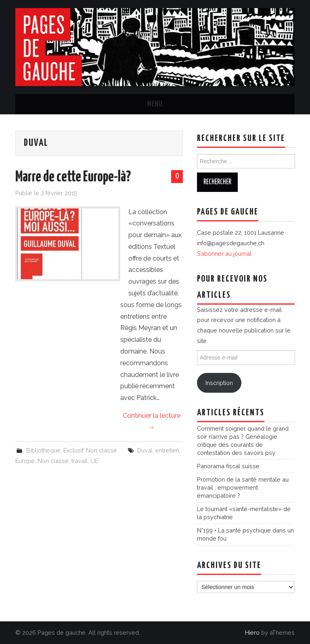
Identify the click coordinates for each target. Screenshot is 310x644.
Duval (145, 450)
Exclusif (73, 450)
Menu (155, 104)
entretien (167, 450)
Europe (25, 461)
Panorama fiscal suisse (228, 466)
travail (80, 461)
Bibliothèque (43, 450)
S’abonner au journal (224, 254)
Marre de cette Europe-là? (73, 177)
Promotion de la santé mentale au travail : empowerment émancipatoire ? (243, 487)
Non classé (102, 450)
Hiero (252, 632)
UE (94, 461)
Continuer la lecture (152, 421)
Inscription (219, 383)
